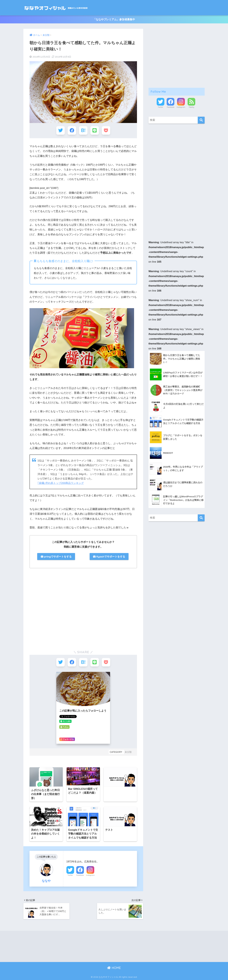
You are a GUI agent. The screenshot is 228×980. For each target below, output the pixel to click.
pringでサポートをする (56, 556)
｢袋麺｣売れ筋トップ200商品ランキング (61, 483)
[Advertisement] (55, 593)
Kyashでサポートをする (109, 556)
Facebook (80, 875)
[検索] (201, 120)
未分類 (128, 752)
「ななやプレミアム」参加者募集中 (114, 19)
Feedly (191, 107)
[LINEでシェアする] (95, 130)
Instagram (90, 875)
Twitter (70, 875)
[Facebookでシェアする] (72, 130)
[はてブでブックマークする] (83, 130)
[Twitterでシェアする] (60, 130)
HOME (114, 968)
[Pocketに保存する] (106, 130)
